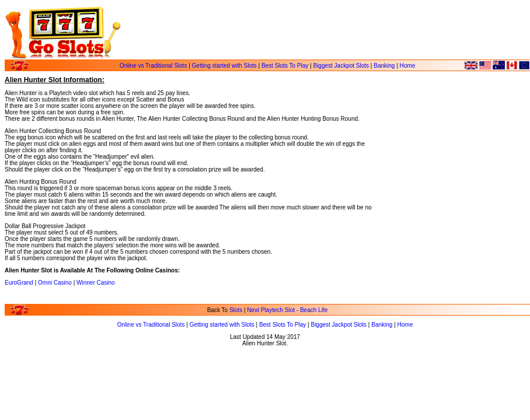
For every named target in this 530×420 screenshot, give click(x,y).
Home (408, 66)
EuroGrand (19, 283)
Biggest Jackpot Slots (341, 66)
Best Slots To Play (285, 66)
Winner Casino (96, 283)
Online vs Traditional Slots (154, 66)
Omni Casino (55, 283)
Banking (384, 66)
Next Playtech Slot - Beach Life (287, 310)
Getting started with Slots (224, 66)
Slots (236, 310)
